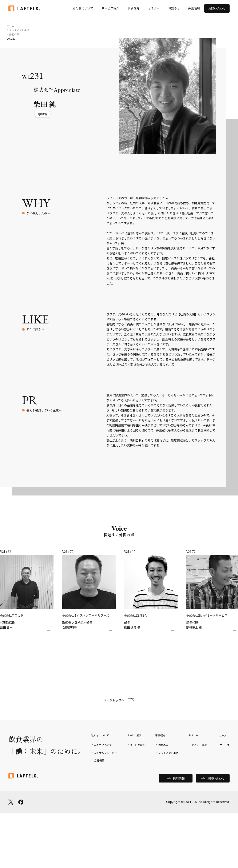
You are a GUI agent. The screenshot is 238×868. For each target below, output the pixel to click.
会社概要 (99, 760)
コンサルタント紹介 (106, 753)
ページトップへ (114, 700)
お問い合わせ (217, 8)
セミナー (154, 8)
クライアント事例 (168, 753)
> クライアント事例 (18, 30)
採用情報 (194, 8)
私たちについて (83, 8)
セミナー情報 (199, 745)
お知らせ (174, 8)
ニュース (225, 745)
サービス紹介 (110, 8)
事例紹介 (134, 8)
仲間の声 (163, 745)
